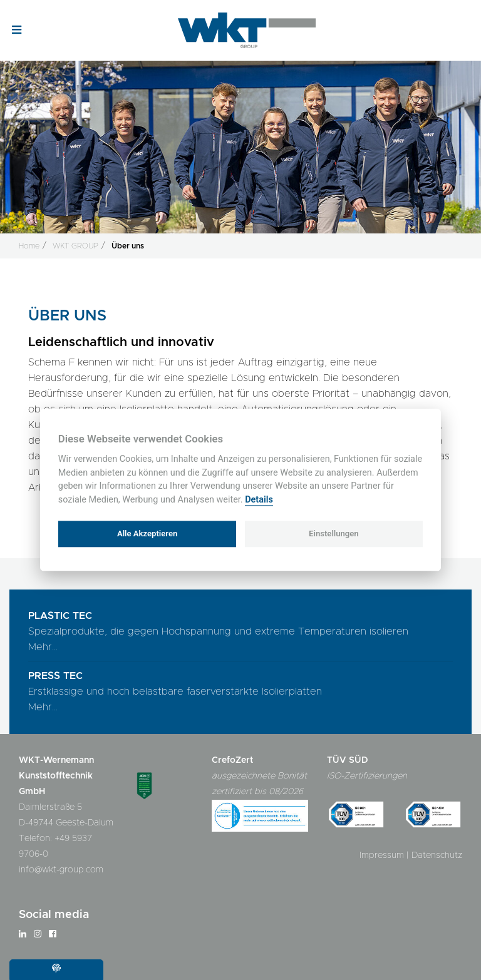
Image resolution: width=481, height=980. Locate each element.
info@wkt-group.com (61, 870)
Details (259, 500)
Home (29, 246)
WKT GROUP (75, 246)
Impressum (382, 855)
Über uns (128, 246)
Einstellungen (334, 533)
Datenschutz (437, 855)
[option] (240, 139)
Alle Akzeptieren (147, 533)
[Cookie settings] (56, 970)
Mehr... (43, 647)
